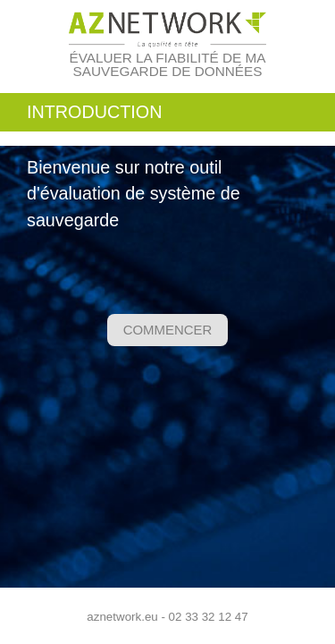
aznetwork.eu (122, 617)
